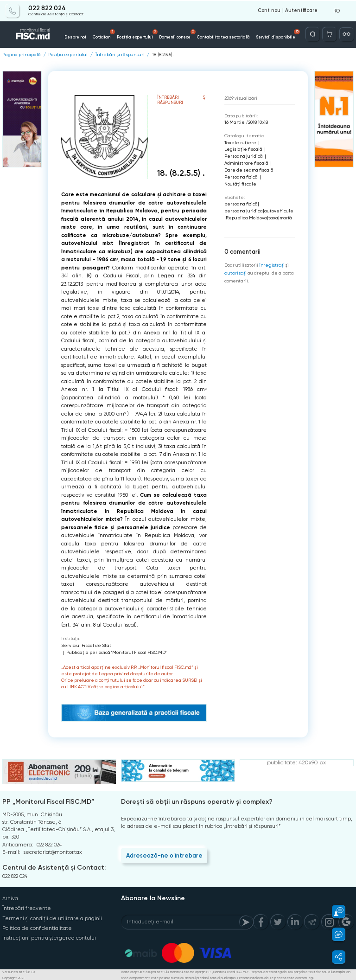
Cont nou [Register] (269, 10)
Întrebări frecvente (26, 908)
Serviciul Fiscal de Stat (86, 645)
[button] (334, 912)
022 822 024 (47, 8)
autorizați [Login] (235, 272)
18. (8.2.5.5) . (163, 54)
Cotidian (111, 34)
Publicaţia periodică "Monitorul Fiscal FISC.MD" (116, 652)
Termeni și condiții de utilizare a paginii (52, 918)
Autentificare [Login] (301, 10)
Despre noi (85, 36)
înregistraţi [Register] (271, 264)
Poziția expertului (139, 34)
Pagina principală (22, 54)
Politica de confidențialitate (37, 927)
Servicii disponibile (258, 34)
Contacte (286, 36)
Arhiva (10, 898)
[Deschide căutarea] (313, 34)
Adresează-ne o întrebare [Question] (164, 855)
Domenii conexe (174, 34)
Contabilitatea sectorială (213, 36)
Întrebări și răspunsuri (120, 54)
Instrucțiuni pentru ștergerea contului (49, 937)
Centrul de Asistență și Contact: (54, 867)
